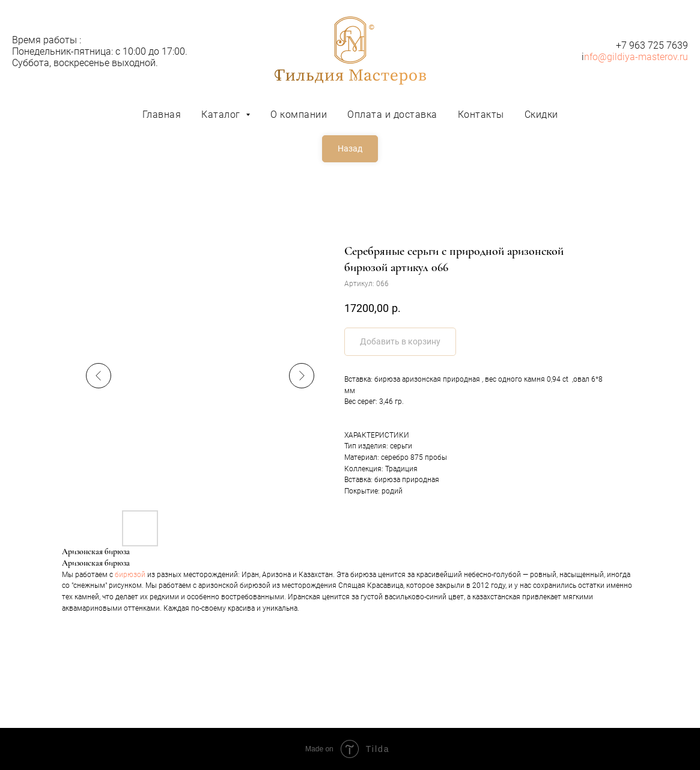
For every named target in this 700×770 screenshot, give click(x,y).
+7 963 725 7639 (652, 45)
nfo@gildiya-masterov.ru (636, 57)
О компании (299, 115)
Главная (162, 115)
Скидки (541, 115)
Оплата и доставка (392, 115)
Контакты (481, 115)
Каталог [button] (222, 115)
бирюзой (130, 575)
